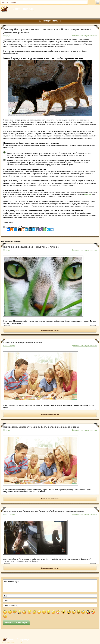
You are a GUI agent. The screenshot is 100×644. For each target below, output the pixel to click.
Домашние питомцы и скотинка (84, 36)
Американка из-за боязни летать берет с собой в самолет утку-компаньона (44, 511)
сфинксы (88, 194)
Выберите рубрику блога (50, 21)
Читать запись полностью (50, 330)
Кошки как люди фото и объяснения (23, 343)
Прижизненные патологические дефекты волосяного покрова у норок (41, 427)
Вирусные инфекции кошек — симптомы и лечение (31, 247)
